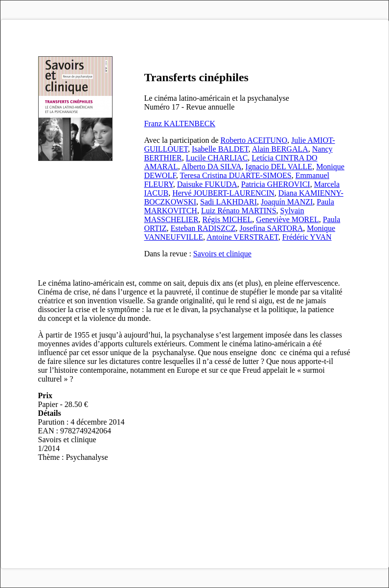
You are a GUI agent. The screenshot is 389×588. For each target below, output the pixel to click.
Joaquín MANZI (287, 202)
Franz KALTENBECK (180, 124)
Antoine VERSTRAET (242, 237)
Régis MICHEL (228, 219)
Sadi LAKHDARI (229, 202)
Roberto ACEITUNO (254, 140)
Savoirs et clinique (222, 254)
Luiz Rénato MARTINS (239, 211)
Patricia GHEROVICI (276, 184)
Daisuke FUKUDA (207, 184)
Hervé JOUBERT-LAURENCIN (223, 193)
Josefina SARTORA (271, 228)
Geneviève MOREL (287, 219)
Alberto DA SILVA (212, 167)
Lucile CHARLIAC (217, 158)
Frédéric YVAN (307, 237)
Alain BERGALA (280, 149)
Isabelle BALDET (220, 149)
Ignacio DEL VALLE (279, 167)
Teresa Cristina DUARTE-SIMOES (236, 175)
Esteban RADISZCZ (203, 228)
